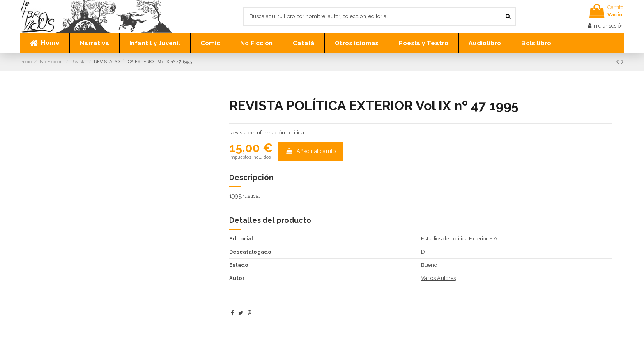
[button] (94, 43)
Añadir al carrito (311, 151)
